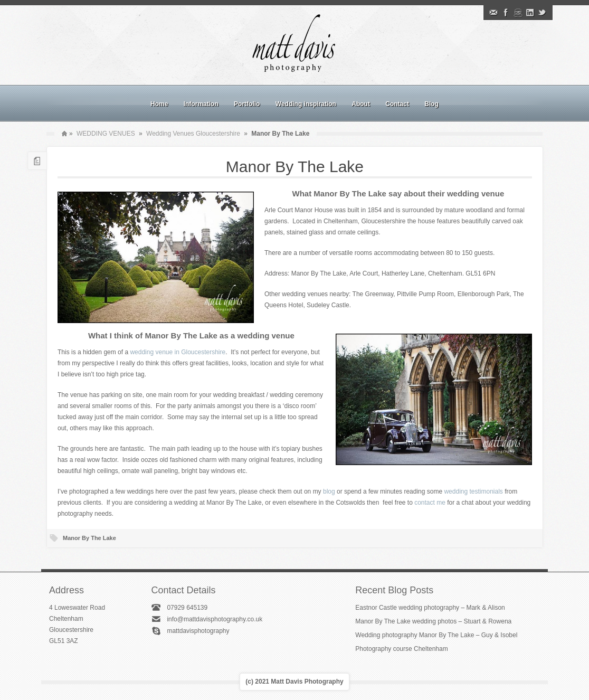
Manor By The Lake (295, 167)
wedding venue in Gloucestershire (178, 352)
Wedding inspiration (306, 104)
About (361, 104)
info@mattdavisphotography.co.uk (215, 619)
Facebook (506, 13)
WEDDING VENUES (106, 134)
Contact (397, 104)
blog (329, 491)
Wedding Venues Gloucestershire (193, 134)
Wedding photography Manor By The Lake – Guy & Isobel (436, 635)
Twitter (542, 13)
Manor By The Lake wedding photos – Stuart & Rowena (433, 621)
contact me (430, 503)
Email (493, 13)
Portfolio (247, 104)
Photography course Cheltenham (401, 649)
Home (159, 104)
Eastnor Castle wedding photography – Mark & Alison (430, 608)
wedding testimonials (473, 491)
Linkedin (530, 13)
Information (201, 104)
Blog (431, 104)
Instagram (518, 13)
